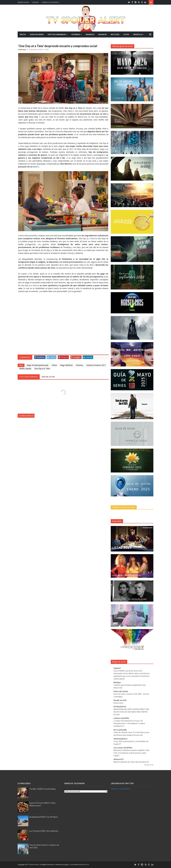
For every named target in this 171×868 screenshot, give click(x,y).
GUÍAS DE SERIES (37, 34)
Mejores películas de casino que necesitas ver (131, 762)
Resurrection (118, 703)
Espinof (117, 668)
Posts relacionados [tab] (29, 377)
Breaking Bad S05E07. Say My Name (44, 817)
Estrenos (80, 365)
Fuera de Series (121, 691)
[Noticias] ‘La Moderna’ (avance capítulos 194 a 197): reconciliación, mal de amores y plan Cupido (131, 753)
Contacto (35, 2)
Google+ (76, 357)
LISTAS (126, 34)
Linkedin (88, 357)
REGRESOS (90, 34)
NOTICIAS (115, 34)
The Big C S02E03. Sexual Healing (42, 789)
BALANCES (103, 34)
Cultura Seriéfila (121, 718)
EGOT (36, 167)
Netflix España (25, 369)
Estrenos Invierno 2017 (96, 365)
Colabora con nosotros (50, 2)
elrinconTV (119, 759)
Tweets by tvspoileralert (121, 789)
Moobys (117, 682)
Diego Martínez (66, 365)
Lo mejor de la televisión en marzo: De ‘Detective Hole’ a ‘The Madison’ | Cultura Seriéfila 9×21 (129, 723)
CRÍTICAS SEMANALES (57, 34)
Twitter (51, 357)
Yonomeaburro (121, 739)
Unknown (22, 50)
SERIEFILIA (138, 34)
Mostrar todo (149, 765)
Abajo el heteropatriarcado (38, 365)
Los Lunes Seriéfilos (123, 748)
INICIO (23, 34)
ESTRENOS (76, 34)
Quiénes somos (23, 2)
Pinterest (63, 357)
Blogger (66, 865)
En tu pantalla (120, 730)
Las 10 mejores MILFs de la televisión (44, 831)
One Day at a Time (42, 369)
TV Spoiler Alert (34, 865)
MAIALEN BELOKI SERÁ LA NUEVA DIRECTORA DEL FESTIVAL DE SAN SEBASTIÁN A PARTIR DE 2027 (131, 712)
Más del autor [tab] (48, 377)
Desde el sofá (120, 700)
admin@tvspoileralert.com (80, 865)
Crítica (54, 365)
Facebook (40, 357)
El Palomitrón (120, 707)
